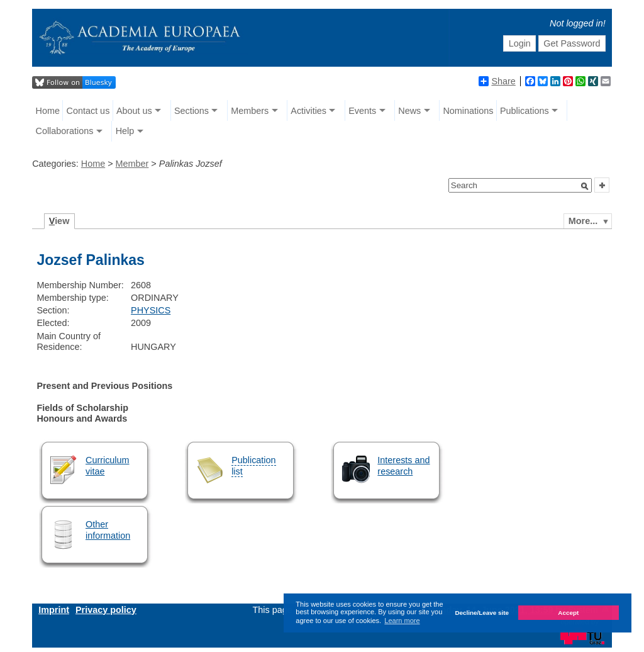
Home (48, 111)
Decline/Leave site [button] (482, 613)
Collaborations (65, 131)
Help (125, 131)
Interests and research (403, 465)
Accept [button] (568, 613)
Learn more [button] (402, 621)
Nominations (468, 111)
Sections (192, 111)
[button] (585, 186)
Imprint (54, 610)
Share (497, 81)
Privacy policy (106, 610)
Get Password (572, 43)
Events (362, 111)
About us (134, 111)
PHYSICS (151, 310)
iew (59, 221)
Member (132, 164)
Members (250, 111)
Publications (525, 111)
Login (520, 43)
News (409, 111)
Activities (308, 111)
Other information (108, 530)
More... (583, 221)
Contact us (88, 111)
